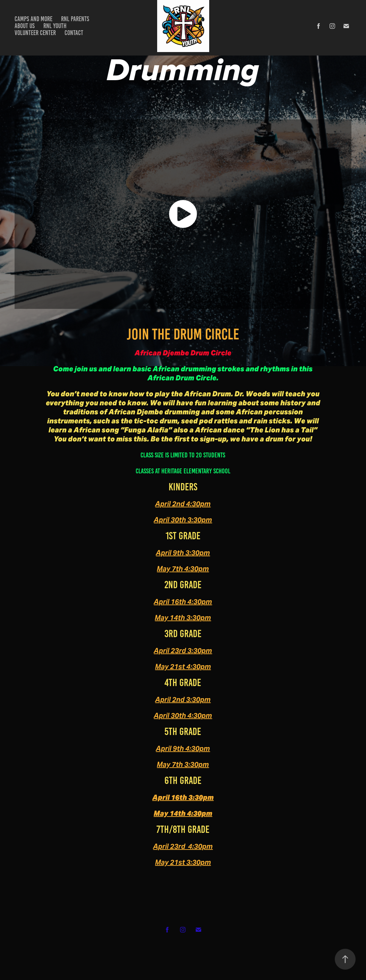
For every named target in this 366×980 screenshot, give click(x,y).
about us (25, 26)
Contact (74, 33)
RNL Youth (55, 26)
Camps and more (33, 19)
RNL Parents (75, 19)
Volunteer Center (35, 33)
